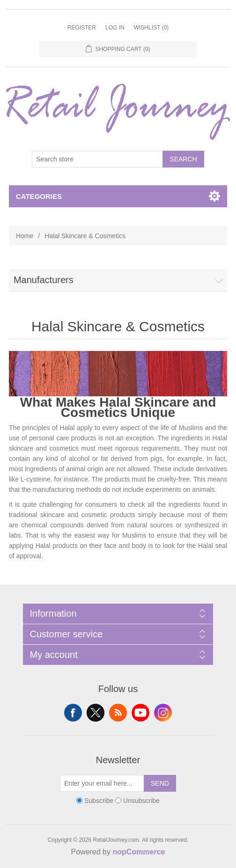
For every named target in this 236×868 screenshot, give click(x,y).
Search (183, 159)
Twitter (96, 713)
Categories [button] (39, 196)
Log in (115, 28)
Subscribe (99, 801)
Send (160, 783)
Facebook (73, 713)
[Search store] (97, 159)
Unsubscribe (141, 801)
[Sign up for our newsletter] (102, 783)
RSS (118, 713)
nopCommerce (139, 852)
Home (25, 236)
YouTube (140, 713)
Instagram (163, 713)
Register (82, 28)
